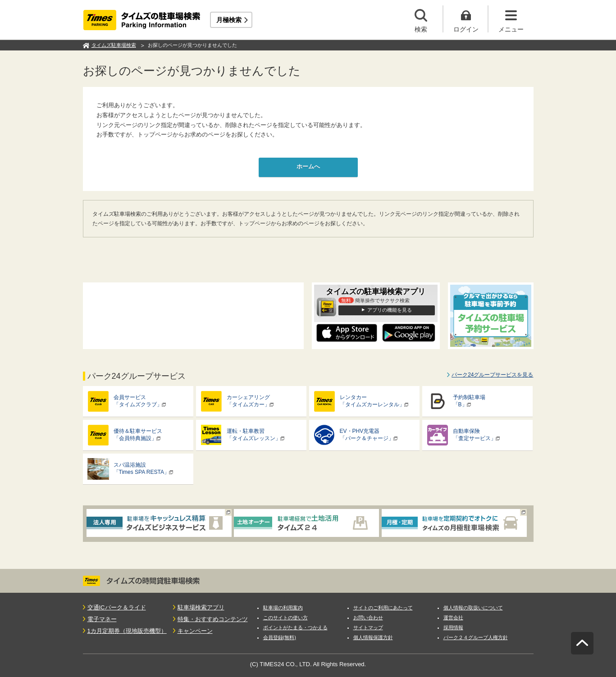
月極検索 (229, 20)
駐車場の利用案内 (283, 608)
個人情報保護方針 (373, 637)
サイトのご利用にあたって (383, 608)
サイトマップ (368, 627)
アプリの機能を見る (390, 310)
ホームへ (308, 166)
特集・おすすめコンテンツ (213, 619)
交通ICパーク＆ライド (117, 607)
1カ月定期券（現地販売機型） (127, 631)
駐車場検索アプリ (201, 607)
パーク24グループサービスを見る (492, 375)
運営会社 (453, 618)
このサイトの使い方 (285, 618)
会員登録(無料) (280, 637)
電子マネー (102, 619)
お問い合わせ (368, 618)
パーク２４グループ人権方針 (476, 637)
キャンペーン (195, 631)
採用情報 (453, 627)
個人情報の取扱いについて (473, 608)
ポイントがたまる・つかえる (295, 627)
